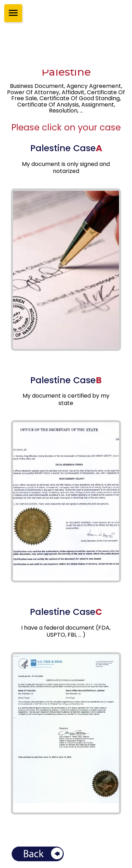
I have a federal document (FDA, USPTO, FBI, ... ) (66, 631)
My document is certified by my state (66, 399)
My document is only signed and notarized (66, 168)
